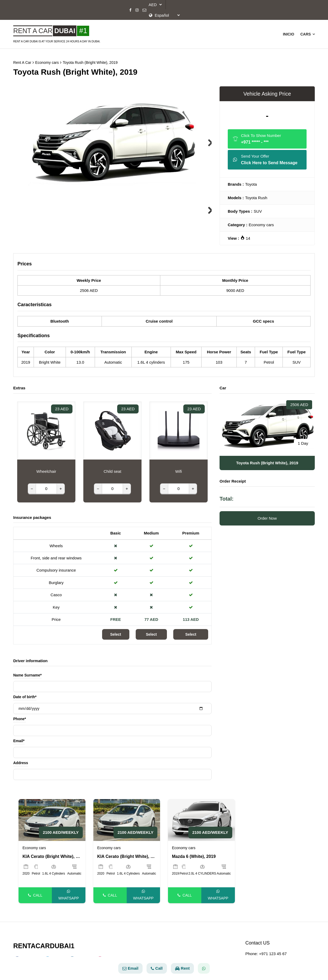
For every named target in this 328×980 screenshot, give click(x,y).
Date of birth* (25, 694)
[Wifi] (179, 485)
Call (35, 892)
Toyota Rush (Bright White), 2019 (95, 59)
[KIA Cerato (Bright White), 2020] (52, 816)
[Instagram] (137, 10)
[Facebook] (130, 10)
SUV (258, 208)
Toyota (251, 181)
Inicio (288, 33)
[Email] (144, 10)
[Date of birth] (112, 705)
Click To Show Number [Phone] (257, 136)
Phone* (20, 716)
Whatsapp (69, 892)
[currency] (154, 5)
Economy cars (261, 222)
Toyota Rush (256, 195)
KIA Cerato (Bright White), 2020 (52, 853)
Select (116, 631)
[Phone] (112, 727)
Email (130, 968)
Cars (307, 33)
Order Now (267, 515)
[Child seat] (112, 485)
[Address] (112, 771)
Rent (182, 968)
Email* (19, 738)
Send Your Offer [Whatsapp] (265, 157)
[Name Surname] (112, 683)
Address (21, 760)
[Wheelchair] (46, 485)
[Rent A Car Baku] (57, 29)
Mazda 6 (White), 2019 (194, 853)
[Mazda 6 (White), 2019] (201, 816)
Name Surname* (27, 672)
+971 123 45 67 (273, 950)
